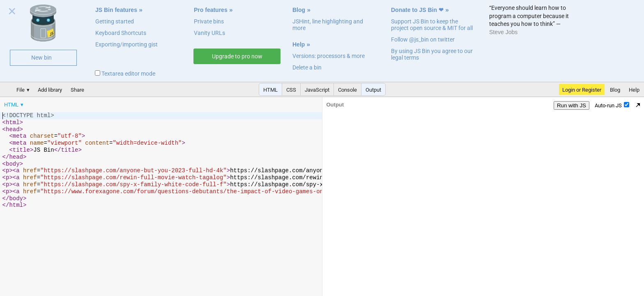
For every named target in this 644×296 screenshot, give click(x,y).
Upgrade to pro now (237, 56)
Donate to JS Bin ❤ (417, 10)
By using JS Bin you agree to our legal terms (432, 54)
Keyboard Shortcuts (121, 33)
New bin (41, 58)
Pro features (211, 10)
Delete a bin (307, 67)
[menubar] (66, 103)
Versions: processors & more (329, 56)
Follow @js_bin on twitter (423, 39)
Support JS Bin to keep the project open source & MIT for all (432, 25)
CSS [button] (291, 90)
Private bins (209, 21)
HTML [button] (270, 90)
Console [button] (347, 90)
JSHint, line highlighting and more (328, 25)
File (21, 90)
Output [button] (373, 90)
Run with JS (572, 105)
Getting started (115, 21)
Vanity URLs (209, 33)
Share (77, 90)
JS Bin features (116, 10)
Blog (299, 10)
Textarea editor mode (125, 74)
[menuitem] (14, 105)
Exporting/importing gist (126, 44)
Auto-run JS (612, 105)
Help (299, 44)
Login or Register (582, 90)
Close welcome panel (12, 13)
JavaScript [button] (317, 90)
